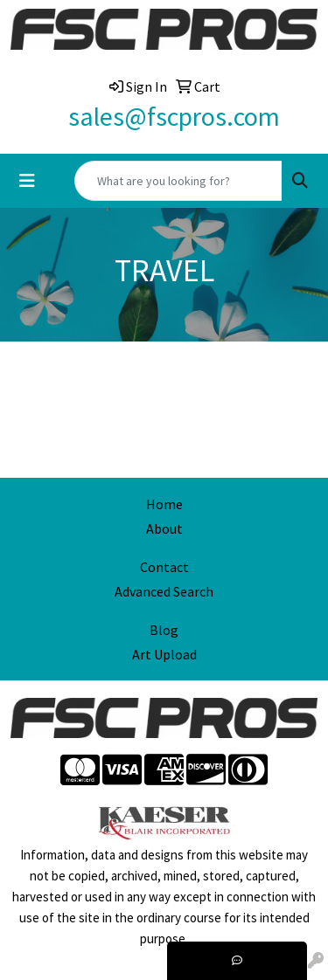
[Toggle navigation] (27, 181)
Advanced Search (164, 591)
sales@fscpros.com (174, 116)
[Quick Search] (178, 181)
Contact (164, 567)
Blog (164, 630)
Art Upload (164, 654)
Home (164, 504)
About (164, 528)
